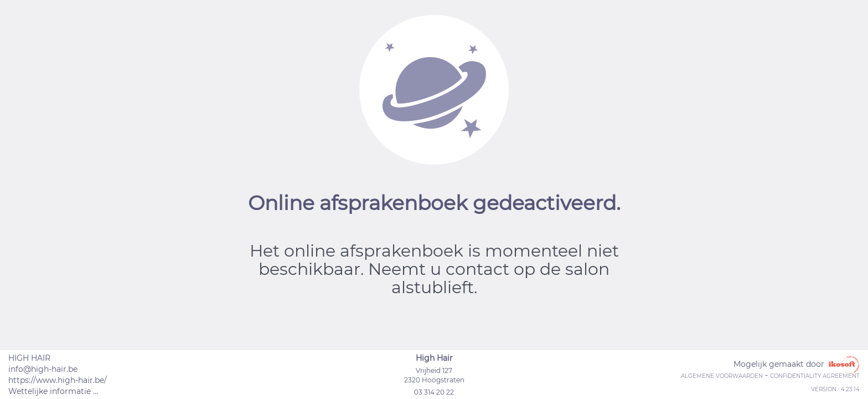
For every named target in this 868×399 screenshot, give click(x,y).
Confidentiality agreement (815, 376)
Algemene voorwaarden (722, 376)
